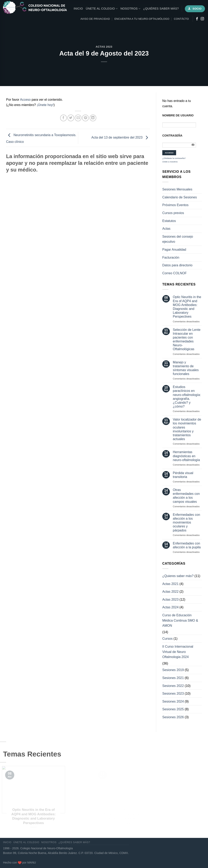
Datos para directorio (177, 265)
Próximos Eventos (175, 205)
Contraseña (172, 136)
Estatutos (169, 221)
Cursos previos (173, 213)
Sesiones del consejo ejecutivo (178, 239)
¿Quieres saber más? (178, 576)
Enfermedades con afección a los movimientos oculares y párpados (186, 523)
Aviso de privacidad (95, 19)
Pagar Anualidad (174, 250)
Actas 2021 (170, 584)
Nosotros (130, 9)
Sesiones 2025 (173, 709)
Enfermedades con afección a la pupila (187, 545)
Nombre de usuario (178, 115)
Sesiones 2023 (173, 694)
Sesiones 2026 (173, 717)
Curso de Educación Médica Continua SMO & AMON (180, 620)
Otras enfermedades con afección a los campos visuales (186, 496)
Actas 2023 (104, 47)
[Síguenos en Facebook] (197, 19)
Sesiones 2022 (173, 686)
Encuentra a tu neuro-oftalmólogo (142, 19)
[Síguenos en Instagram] (202, 19)
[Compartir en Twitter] (71, 118)
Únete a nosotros (170, 162)
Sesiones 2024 (173, 701)
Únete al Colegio (102, 9)
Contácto (181, 19)
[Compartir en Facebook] (63, 118)
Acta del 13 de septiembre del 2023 (121, 138)
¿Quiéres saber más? (161, 9)
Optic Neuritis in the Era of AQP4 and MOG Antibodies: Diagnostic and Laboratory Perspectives (187, 307)
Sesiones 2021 (173, 678)
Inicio (78, 9)
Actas (166, 229)
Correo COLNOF (174, 273)
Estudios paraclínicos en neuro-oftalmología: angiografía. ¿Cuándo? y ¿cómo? (187, 397)
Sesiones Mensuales (177, 189)
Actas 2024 (170, 607)
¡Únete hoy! (45, 105)
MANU (32, 863)
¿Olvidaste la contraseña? (174, 158)
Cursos (167, 639)
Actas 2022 (170, 592)
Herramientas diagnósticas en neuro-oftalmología (186, 456)
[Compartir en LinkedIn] (93, 118)
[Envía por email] (78, 118)
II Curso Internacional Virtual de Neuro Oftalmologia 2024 (178, 652)
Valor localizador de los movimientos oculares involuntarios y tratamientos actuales (187, 429)
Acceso (25, 100)
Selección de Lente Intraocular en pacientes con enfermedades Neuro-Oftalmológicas (187, 339)
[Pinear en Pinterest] (85, 118)
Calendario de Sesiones (180, 197)
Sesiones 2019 (173, 670)
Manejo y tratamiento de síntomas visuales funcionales (186, 368)
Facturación (171, 257)
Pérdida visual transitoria (183, 475)
